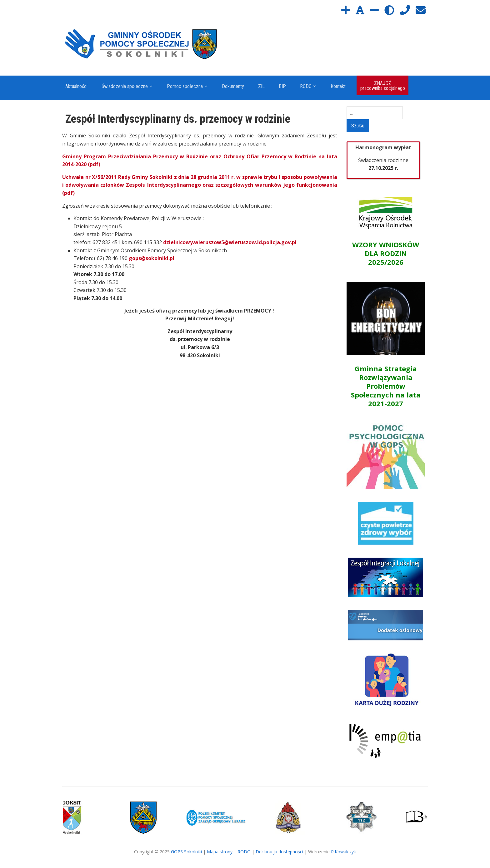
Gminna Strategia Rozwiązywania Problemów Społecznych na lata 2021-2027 (386, 386)
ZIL (261, 86)
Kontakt (338, 86)
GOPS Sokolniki (186, 852)
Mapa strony (220, 852)
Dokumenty (233, 86)
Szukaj (358, 126)
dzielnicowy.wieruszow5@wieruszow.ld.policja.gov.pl (230, 242)
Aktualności (76, 86)
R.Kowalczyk (343, 852)
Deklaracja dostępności (279, 852)
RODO (306, 86)
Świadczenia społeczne (125, 86)
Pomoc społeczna (185, 86)
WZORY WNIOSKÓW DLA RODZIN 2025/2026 (386, 253)
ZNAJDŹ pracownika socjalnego (383, 86)
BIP (282, 86)
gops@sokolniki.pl (152, 258)
